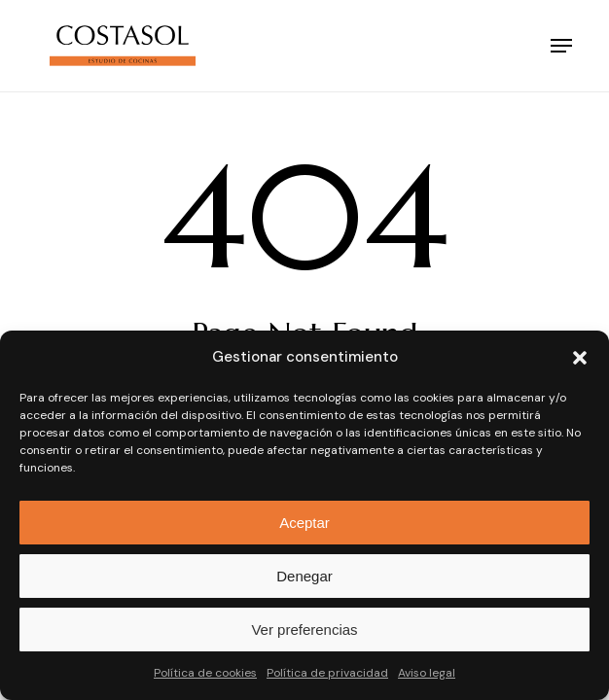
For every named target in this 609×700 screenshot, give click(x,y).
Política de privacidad (327, 673)
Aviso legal (427, 673)
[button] (580, 358)
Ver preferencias (304, 630)
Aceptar (304, 523)
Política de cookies (205, 673)
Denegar (304, 576)
